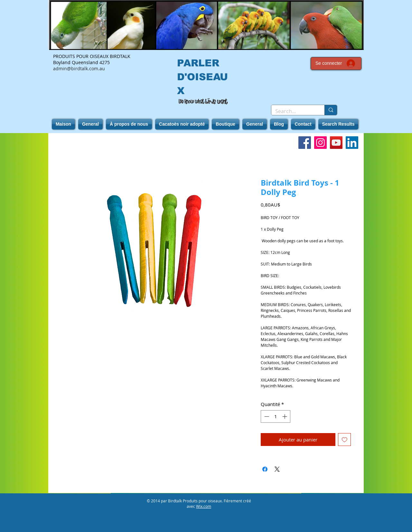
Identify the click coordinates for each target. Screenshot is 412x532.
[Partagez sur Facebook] (265, 469)
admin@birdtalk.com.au (79, 68)
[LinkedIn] (352, 143)
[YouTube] (336, 143)
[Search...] (293, 111)
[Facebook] (305, 143)
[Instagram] (320, 143)
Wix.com (204, 506)
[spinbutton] (276, 416)
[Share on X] (277, 469)
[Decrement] (266, 416)
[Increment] (285, 416)
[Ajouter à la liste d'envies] (345, 440)
